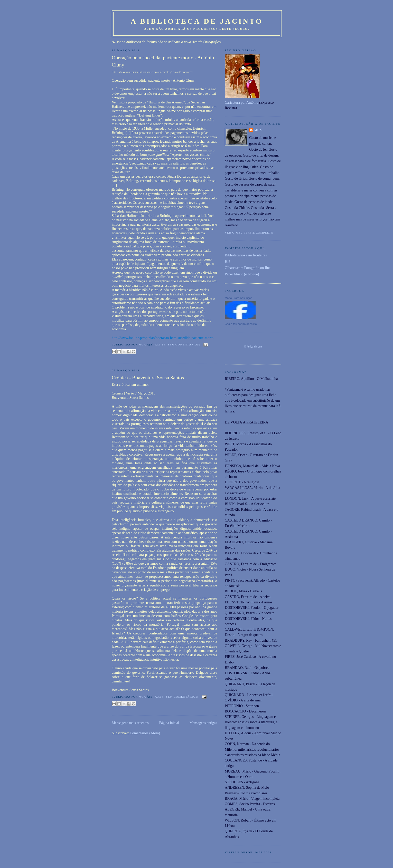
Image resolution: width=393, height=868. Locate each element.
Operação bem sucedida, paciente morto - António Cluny (163, 61)
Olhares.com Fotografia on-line (248, 268)
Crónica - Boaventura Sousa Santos (148, 378)
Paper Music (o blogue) (242, 274)
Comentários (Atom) (145, 733)
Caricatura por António (242, 102)
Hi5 (227, 262)
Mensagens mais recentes (130, 723)
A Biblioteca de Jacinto (197, 21)
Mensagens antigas (203, 723)
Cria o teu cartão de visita (241, 324)
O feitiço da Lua (253, 347)
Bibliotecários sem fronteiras (246, 255)
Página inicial (169, 723)
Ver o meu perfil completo (249, 233)
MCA (258, 130)
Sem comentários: (184, 344)
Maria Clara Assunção (239, 298)
